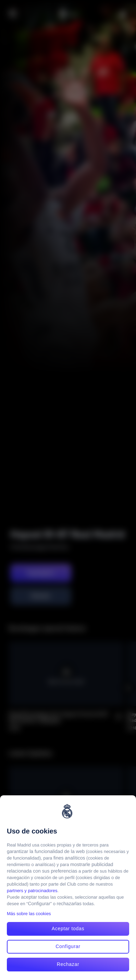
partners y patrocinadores (32, 891)
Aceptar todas (68, 929)
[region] (68, 888)
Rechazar (68, 964)
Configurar (68, 946)
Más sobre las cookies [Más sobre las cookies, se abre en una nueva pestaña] (29, 914)
